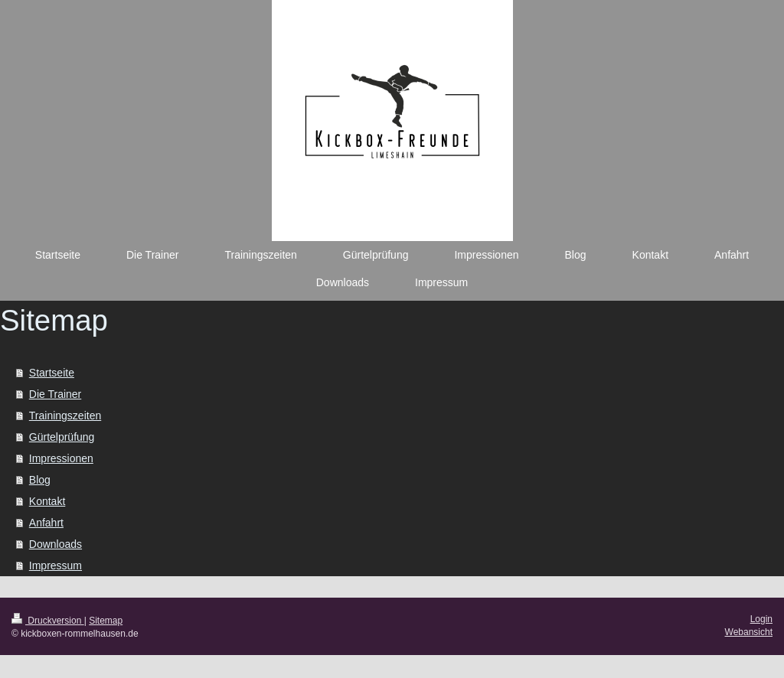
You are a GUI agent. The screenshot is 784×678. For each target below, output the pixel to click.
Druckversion (48, 621)
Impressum (56, 566)
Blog (40, 480)
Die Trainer (55, 394)
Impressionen (61, 458)
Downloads (56, 544)
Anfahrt (46, 523)
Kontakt (47, 501)
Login (761, 619)
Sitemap (106, 621)
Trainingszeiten (65, 416)
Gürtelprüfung (62, 437)
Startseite (52, 373)
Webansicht (749, 632)
